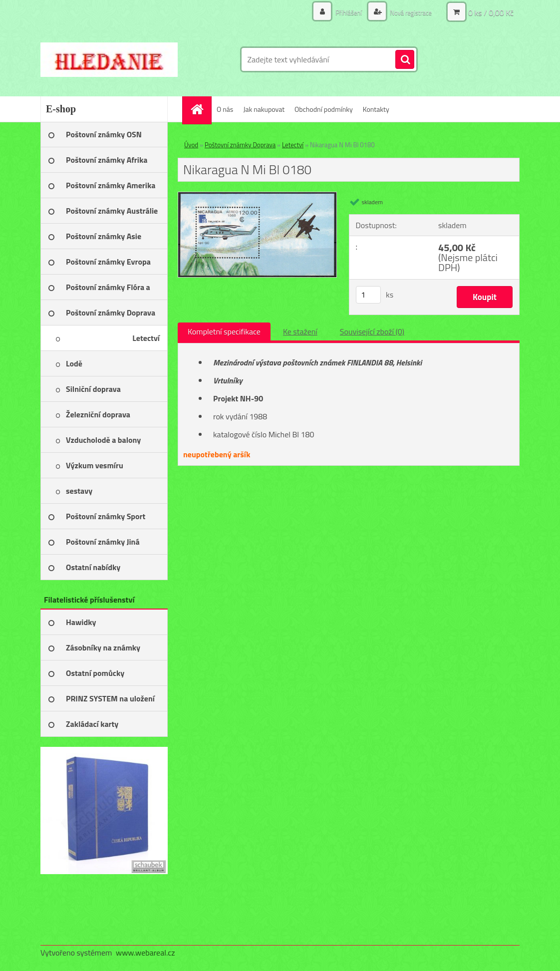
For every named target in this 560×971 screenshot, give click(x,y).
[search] (405, 60)
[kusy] (368, 295)
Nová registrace (408, 12)
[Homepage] (200, 109)
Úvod (191, 145)
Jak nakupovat (264, 109)
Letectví (293, 145)
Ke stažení (300, 331)
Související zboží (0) (372, 331)
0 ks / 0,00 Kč (491, 12)
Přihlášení (343, 12)
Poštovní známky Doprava (240, 145)
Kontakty (376, 109)
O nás (225, 109)
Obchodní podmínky (324, 109)
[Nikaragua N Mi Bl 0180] (257, 196)
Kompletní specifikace (224, 331)
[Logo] (109, 59)
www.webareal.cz (145, 953)
